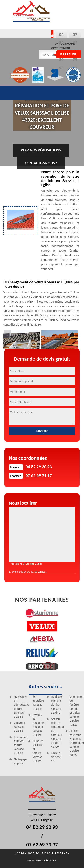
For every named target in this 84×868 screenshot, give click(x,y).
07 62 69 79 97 (42, 845)
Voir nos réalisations (41, 150)
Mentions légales (42, 861)
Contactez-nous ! (41, 163)
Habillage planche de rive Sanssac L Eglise (57, 705)
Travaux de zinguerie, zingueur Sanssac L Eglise (38, 725)
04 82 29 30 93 (42, 827)
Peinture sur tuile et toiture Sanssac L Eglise (38, 751)
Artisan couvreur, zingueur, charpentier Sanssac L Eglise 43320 (75, 743)
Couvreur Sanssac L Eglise (19, 727)
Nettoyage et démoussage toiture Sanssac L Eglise (19, 707)
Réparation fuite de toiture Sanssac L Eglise (19, 745)
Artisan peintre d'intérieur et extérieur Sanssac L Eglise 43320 (57, 733)
